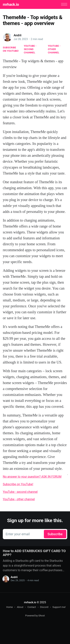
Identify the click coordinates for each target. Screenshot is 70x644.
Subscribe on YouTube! (11, 49)
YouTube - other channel (54, 49)
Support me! (59, 607)
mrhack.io (11, 4)
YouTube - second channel (30, 49)
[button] (64, 4)
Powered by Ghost (35, 616)
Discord (44, 607)
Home (9, 607)
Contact (32, 607)
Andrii (18, 35)
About (20, 607)
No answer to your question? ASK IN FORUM (32, 477)
